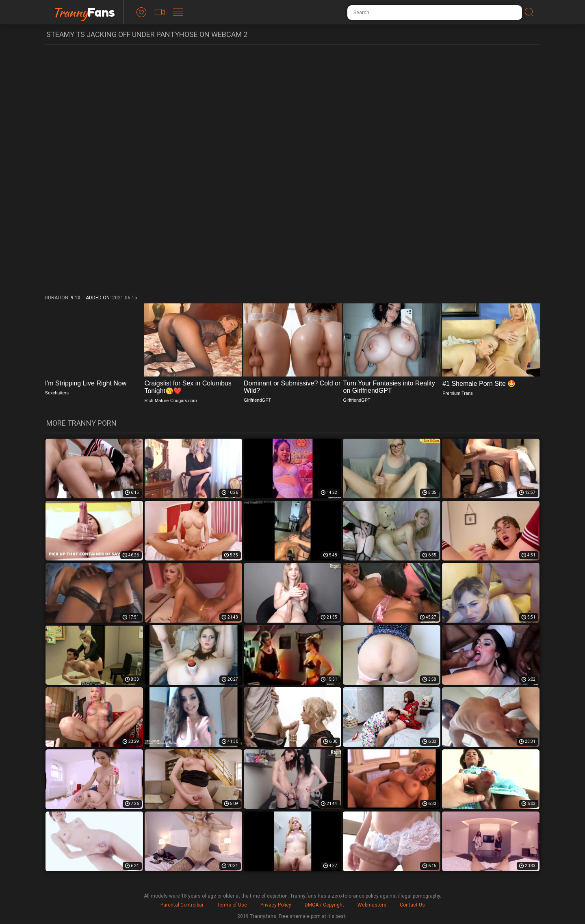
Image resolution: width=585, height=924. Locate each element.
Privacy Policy (276, 905)
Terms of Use (232, 905)
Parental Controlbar (182, 905)
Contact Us (412, 905)
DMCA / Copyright (324, 905)
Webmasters (372, 905)
